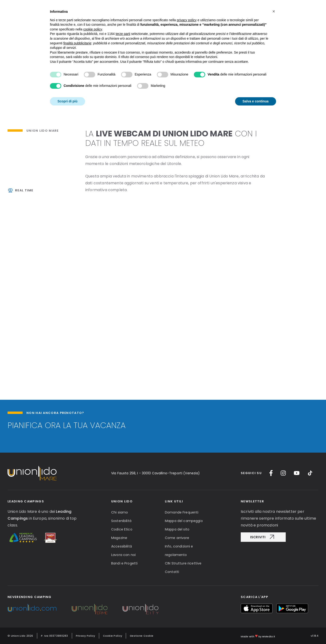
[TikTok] (310, 473)
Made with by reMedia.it (258, 636)
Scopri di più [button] (67, 101)
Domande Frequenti (182, 512)
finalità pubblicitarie (77, 43)
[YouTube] (297, 473)
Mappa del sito (177, 529)
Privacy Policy (86, 636)
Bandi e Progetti (124, 563)
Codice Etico (122, 529)
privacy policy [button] (187, 20)
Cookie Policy (113, 636)
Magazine (119, 538)
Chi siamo (120, 512)
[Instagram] (283, 473)
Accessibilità (122, 546)
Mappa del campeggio (184, 521)
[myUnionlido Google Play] (292, 608)
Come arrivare (177, 538)
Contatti (172, 572)
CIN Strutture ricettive (183, 563)
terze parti (123, 34)
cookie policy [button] (93, 29)
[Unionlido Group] (32, 608)
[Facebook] (271, 473)
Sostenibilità (121, 521)
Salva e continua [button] (256, 101)
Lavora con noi (123, 555)
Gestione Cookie (142, 636)
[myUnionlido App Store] (257, 608)
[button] (274, 11)
